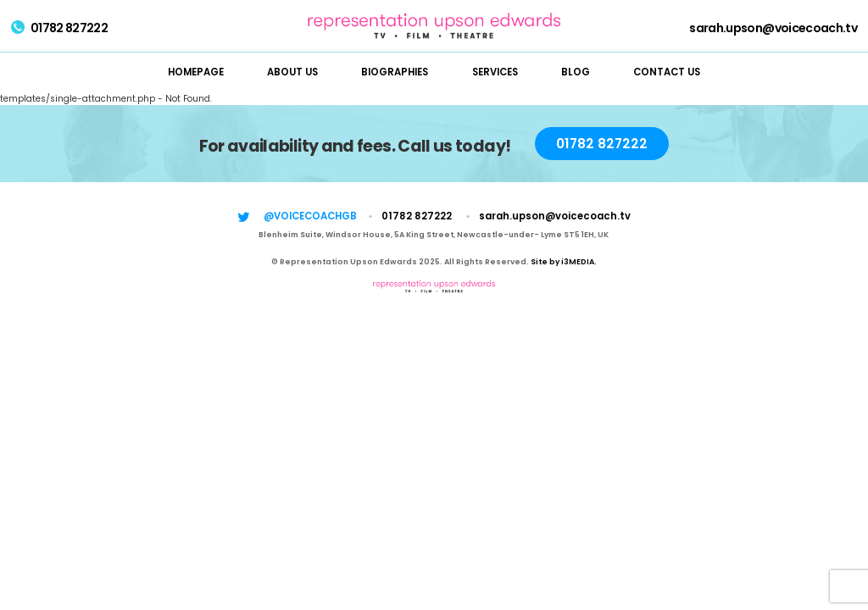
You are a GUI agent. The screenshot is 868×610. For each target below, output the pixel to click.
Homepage (196, 72)
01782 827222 (59, 28)
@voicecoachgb (310, 216)
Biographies (395, 72)
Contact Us (667, 72)
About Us (292, 72)
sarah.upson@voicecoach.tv (773, 28)
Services (495, 72)
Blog (576, 72)
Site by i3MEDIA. (564, 262)
